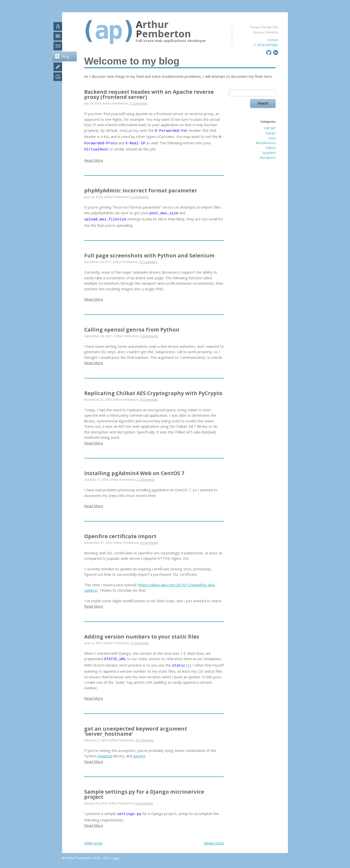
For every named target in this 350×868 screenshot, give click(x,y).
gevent (139, 756)
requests (105, 756)
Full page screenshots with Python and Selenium (149, 255)
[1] (189, 665)
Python (271, 148)
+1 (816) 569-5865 (266, 45)
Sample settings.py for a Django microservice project (144, 794)
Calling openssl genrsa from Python (132, 330)
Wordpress (268, 158)
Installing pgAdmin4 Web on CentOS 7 (134, 473)
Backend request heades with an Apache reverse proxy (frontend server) (149, 94)
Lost (116, 858)
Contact (273, 40)
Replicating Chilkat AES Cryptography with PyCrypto (153, 393)
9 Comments (148, 262)
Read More (94, 160)
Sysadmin (269, 153)
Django (271, 133)
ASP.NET (270, 128)
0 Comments (138, 103)
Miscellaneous (266, 143)
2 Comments (140, 197)
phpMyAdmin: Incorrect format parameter (141, 190)
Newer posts (214, 843)
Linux (272, 138)
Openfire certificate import (120, 536)
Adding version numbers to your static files (142, 637)
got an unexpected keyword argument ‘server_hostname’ (136, 731)
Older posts (93, 843)
